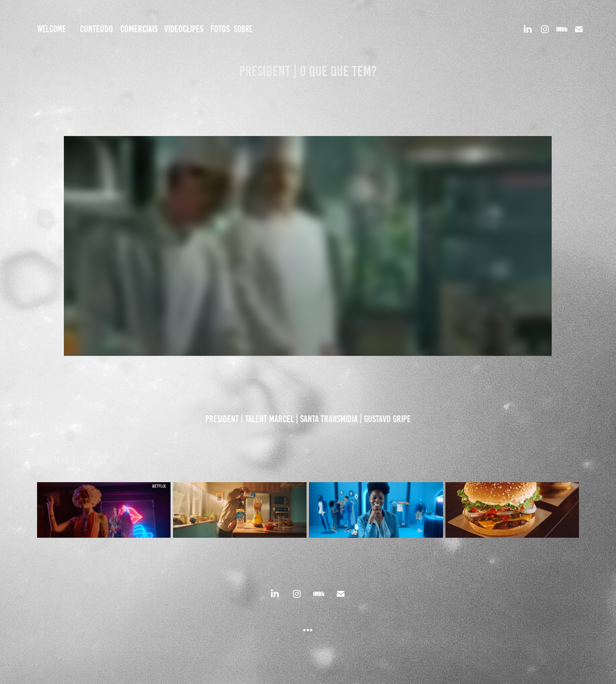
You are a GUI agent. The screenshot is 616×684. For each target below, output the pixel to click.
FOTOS (220, 29)
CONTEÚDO (96, 29)
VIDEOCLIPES (184, 29)
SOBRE (243, 29)
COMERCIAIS (139, 29)
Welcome (51, 29)
